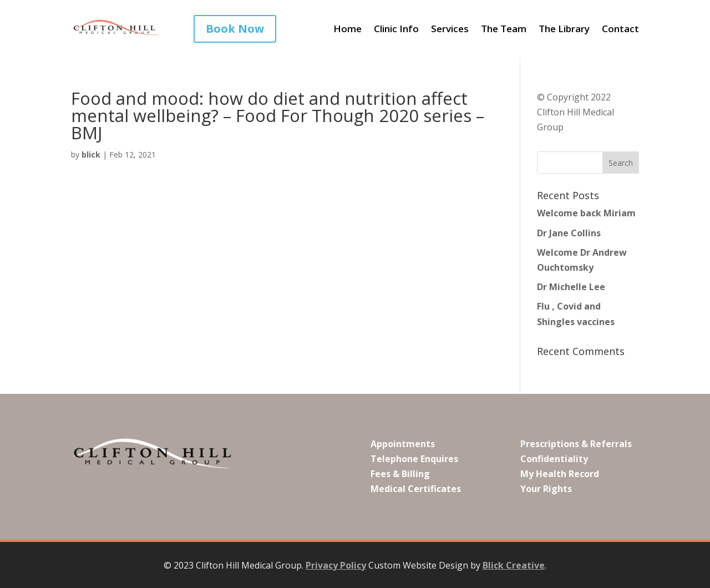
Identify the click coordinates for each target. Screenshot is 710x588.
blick (91, 154)
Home (348, 30)
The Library (564, 30)
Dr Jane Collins (569, 233)
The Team (504, 30)
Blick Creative (514, 565)
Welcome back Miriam (586, 213)
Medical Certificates (416, 489)
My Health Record (560, 474)
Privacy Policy (336, 565)
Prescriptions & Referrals (576, 444)
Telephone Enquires (414, 459)
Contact (620, 30)
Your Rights (546, 489)
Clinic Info (396, 30)
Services (450, 30)
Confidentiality (554, 459)
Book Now (235, 29)
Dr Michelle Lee (571, 287)
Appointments (403, 444)
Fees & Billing (400, 474)
